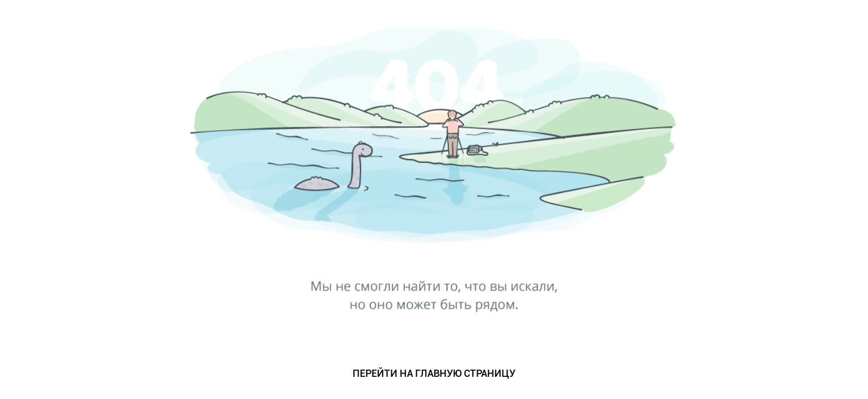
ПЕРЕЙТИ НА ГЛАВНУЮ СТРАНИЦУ (434, 373)
